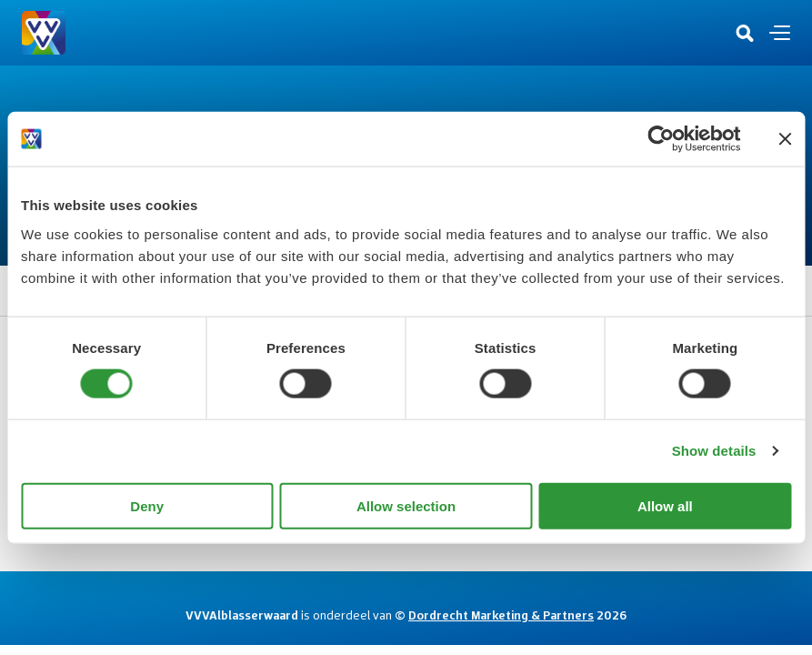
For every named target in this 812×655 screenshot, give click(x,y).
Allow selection (406, 505)
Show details (714, 451)
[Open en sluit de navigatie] (780, 33)
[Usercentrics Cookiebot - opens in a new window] (661, 139)
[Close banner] (785, 139)
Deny (147, 505)
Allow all (665, 505)
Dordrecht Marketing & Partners (501, 615)
